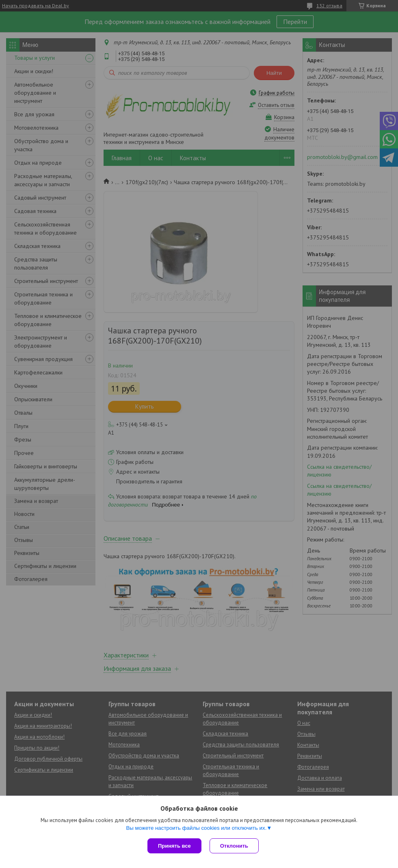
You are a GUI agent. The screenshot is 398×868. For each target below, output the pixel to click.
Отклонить (234, 846)
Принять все (174, 846)
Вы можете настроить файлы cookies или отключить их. (196, 828)
